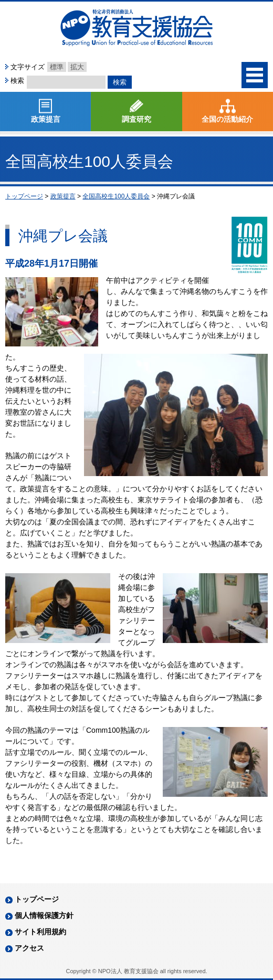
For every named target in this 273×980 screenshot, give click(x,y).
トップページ (37, 723)
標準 (57, 67)
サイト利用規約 (40, 756)
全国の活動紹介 (227, 119)
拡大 (77, 67)
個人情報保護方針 (44, 740)
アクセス (29, 772)
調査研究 (136, 119)
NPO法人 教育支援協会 (136, 28)
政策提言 (46, 119)
